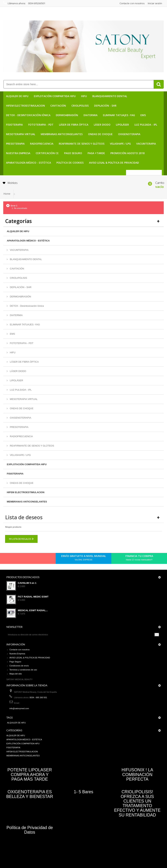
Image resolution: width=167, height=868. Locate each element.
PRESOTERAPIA (15, 144)
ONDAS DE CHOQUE (100, 134)
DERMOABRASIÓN (67, 115)
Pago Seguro (73, 153)
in (42, 559)
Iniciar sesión (155, 3)
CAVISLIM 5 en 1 (27, 583)
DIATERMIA (90, 115)
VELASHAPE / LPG (120, 144)
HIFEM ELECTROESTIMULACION (25, 106)
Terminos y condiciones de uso (23, 670)
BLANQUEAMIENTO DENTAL (110, 96)
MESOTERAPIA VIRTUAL (21, 134)
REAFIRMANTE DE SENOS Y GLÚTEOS (82, 144)
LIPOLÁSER (122, 125)
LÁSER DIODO (102, 125)
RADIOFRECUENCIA (42, 144)
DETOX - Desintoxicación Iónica (28, 115)
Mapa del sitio (16, 674)
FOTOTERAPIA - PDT (41, 125)
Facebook (11, 559)
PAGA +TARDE (96, 153)
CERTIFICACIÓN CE (47, 153)
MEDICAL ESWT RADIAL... (33, 610)
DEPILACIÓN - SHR (105, 106)
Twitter (18, 559)
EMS (143, 115)
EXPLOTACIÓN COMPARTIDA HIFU (55, 96)
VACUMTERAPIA (146, 144)
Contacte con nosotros (132, 3)
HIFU (84, 96)
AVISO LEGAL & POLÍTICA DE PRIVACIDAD (114, 163)
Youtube (36, 559)
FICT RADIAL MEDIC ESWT (33, 597)
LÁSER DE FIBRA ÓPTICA (74, 125)
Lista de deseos (24, 517)
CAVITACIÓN (58, 106)
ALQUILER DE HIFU (17, 96)
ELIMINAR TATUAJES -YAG (119, 115)
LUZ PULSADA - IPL (146, 125)
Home (7, 194)
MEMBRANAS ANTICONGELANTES (62, 134)
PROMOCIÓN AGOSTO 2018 (127, 153)
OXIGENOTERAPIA (129, 134)
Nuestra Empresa (18, 153)
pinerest (24, 559)
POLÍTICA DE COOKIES (70, 163)
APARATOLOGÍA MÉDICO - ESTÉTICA (28, 163)
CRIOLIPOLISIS (80, 106)
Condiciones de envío (19, 666)
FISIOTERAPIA (14, 125)
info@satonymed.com (19, 708)
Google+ (30, 559)
